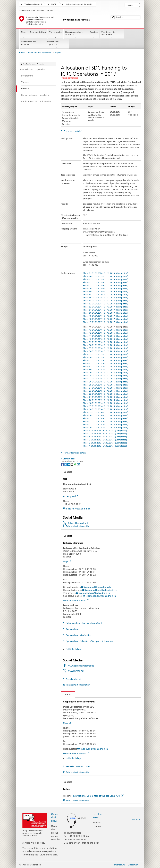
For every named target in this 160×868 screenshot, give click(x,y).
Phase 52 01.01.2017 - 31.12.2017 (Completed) (106, 307)
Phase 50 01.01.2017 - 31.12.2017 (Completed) (106, 313)
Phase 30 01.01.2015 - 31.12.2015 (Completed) (106, 369)
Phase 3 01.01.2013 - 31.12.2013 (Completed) (105, 440)
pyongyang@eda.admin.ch (94, 749)
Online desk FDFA (55, 817)
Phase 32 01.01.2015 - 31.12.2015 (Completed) (106, 363)
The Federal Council (33, 4)
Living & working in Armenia (76, 35)
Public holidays (73, 649)
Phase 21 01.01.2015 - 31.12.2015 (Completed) (106, 397)
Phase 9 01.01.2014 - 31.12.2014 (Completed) (105, 431)
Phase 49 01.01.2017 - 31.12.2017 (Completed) (106, 316)
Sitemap (136, 820)
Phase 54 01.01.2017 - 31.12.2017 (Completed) (106, 301)
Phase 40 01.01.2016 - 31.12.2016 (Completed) (106, 339)
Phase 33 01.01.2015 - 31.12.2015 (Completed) (106, 360)
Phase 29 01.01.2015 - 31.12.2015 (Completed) (106, 373)
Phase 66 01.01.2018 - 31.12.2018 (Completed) (106, 298)
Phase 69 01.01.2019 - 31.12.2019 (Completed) (106, 291)
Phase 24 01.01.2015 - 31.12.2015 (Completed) (106, 388)
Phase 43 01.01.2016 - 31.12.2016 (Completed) (106, 330)
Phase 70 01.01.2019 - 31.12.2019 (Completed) (106, 288)
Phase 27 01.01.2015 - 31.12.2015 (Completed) (106, 379)
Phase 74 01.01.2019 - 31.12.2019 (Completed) (106, 276)
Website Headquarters (76, 601)
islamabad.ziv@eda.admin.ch (101, 596)
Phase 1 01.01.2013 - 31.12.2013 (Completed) (105, 446)
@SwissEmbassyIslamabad (81, 666)
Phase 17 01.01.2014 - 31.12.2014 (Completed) (106, 406)
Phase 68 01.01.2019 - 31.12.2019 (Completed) (106, 295)
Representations (38, 35)
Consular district (73, 679)
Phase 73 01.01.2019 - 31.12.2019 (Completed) (106, 279)
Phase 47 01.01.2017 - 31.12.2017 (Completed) (106, 322)
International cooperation (57, 44)
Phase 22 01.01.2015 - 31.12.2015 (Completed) (106, 394)
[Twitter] (66, 464)
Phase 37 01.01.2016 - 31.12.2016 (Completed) (106, 348)
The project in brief (72, 131)
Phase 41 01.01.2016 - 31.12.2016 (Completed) (106, 336)
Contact (66, 472)
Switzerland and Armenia (32, 44)
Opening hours (72, 629)
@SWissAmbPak (76, 671)
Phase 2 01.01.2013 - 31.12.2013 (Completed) (105, 443)
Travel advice (55, 35)
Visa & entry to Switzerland (112, 35)
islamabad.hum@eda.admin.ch (101, 590)
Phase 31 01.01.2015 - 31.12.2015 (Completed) (106, 366)
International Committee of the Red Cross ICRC (98, 796)
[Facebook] (62, 464)
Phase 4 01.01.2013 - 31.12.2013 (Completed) (105, 437)
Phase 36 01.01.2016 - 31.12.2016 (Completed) (106, 351)
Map (67, 561)
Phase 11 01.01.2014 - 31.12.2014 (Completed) (106, 424)
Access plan (70, 496)
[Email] (78, 464)
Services (94, 35)
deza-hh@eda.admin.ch (78, 509)
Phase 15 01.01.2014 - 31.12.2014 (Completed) (106, 412)
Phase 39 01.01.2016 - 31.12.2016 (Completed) (106, 342)
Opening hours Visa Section (78, 635)
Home (22, 52)
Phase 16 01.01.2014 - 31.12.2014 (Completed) (106, 409)
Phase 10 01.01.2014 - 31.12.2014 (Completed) (106, 427)
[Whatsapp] (75, 464)
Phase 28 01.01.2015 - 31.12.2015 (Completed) (106, 376)
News (24, 35)
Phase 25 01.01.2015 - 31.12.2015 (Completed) (106, 385)
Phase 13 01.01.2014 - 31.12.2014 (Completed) (106, 418)
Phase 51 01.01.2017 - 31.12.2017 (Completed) (106, 310)
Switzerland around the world (79, 4)
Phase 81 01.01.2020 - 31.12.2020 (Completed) (106, 273)
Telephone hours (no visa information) (83, 623)
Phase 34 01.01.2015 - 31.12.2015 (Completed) (106, 357)
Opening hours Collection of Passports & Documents (90, 641)
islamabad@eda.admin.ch (97, 587)
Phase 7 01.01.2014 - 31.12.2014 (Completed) (105, 434)
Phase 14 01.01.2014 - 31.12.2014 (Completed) (106, 415)
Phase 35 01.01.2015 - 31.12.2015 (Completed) (106, 354)
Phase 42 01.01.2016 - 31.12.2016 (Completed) (106, 333)
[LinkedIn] (69, 464)
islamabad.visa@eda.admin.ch (94, 593)
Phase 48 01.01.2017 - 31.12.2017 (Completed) (106, 319)
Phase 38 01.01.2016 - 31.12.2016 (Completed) (106, 345)
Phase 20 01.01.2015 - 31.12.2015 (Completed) (106, 400)
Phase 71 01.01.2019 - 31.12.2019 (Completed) (106, 285)
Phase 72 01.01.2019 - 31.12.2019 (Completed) (106, 282)
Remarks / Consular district (78, 766)
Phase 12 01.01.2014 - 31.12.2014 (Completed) (106, 421)
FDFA (54, 4)
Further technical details (75, 453)
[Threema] (72, 464)
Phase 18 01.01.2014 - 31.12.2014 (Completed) (106, 403)
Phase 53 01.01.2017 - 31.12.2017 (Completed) (106, 304)
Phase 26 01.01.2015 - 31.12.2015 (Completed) (106, 382)
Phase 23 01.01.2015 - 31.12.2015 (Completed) (106, 391)
